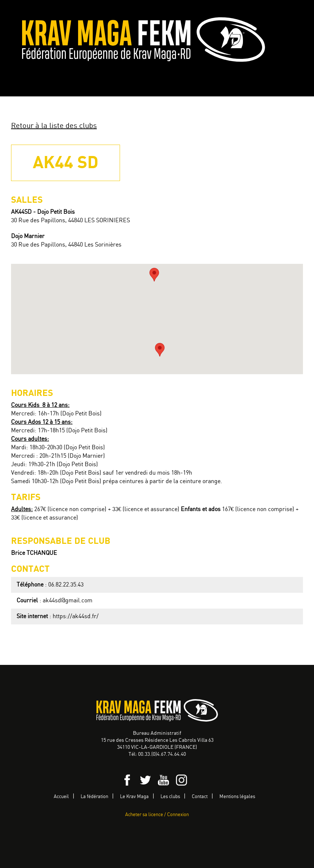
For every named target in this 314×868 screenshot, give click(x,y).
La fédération (94, 797)
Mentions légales (237, 797)
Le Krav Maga (134, 797)
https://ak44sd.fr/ (76, 617)
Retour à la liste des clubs (54, 126)
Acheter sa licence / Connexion (157, 815)
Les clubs (170, 797)
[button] (160, 350)
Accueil (61, 797)
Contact (200, 797)
